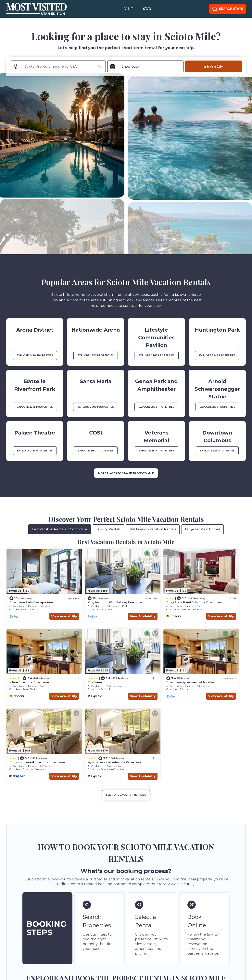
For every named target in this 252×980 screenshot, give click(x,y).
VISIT (129, 9)
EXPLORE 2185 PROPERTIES (217, 407)
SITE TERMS (16, 958)
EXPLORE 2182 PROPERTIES (96, 451)
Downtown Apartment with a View (94, 661)
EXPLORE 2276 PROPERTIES (96, 355)
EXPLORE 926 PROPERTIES (217, 451)
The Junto (17, 661)
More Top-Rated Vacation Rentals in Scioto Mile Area (126, 891)
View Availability (46, 605)
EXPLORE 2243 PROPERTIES (217, 355)
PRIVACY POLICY (45, 958)
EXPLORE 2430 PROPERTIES (35, 355)
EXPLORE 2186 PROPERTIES (156, 407)
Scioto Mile (28, 599)
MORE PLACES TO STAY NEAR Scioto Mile (126, 473)
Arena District (211, 599)
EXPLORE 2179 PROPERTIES (157, 451)
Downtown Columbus (155, 599)
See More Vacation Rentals (126, 693)
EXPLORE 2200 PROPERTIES (96, 407)
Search (214, 66)
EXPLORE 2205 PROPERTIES (35, 407)
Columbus (15, 599)
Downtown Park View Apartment (33, 592)
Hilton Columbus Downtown (210, 592)
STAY (147, 9)
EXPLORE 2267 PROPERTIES (156, 355)
